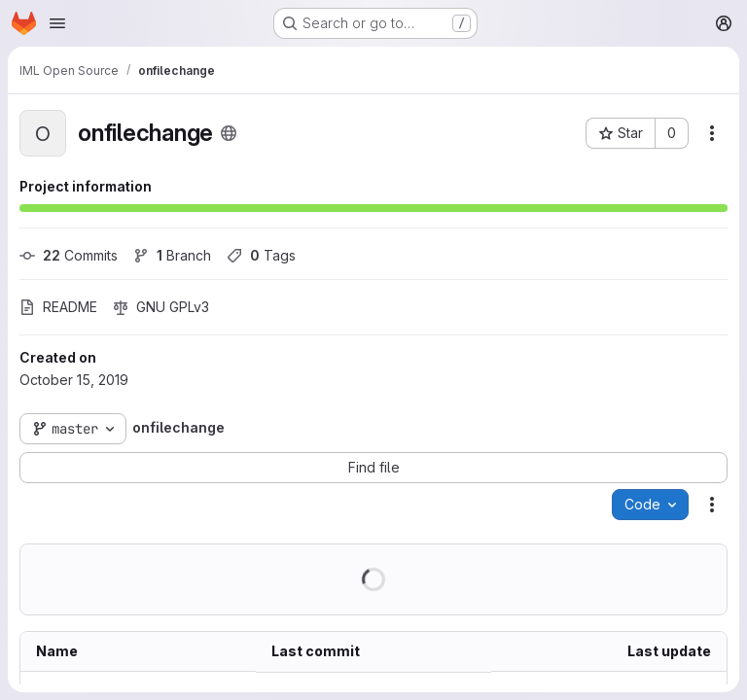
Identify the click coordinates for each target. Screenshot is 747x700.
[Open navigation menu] (57, 23)
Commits (69, 255)
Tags (261, 255)
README (58, 307)
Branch (172, 255)
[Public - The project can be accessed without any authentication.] (229, 133)
